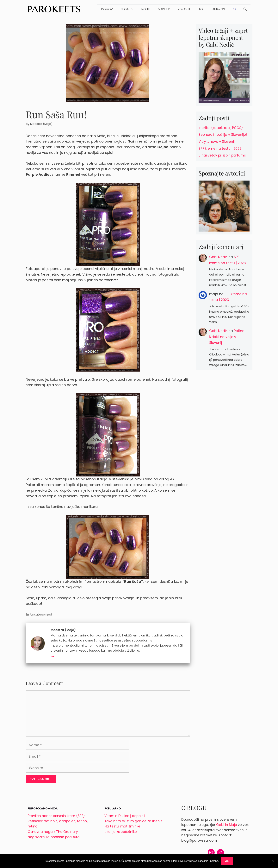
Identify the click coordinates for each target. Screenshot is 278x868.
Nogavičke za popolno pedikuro (54, 837)
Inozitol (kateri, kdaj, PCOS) (221, 128)
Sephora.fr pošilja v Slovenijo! (223, 135)
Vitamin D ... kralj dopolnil (125, 816)
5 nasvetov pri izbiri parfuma (222, 155)
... (52, 654)
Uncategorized (41, 614)
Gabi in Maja (227, 825)
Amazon (219, 9)
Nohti (146, 9)
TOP (202, 9)
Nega (129, 9)
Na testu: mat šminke (122, 826)
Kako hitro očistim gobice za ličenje (133, 821)
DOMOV (107, 9)
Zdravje (184, 9)
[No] (273, 861)
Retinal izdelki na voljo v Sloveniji (227, 337)
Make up (164, 9)
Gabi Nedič (218, 257)
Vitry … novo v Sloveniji (217, 142)
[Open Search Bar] (245, 9)
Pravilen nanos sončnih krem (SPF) (56, 816)
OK (227, 861)
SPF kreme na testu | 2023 (220, 149)
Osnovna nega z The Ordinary (53, 832)
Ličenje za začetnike (121, 832)
